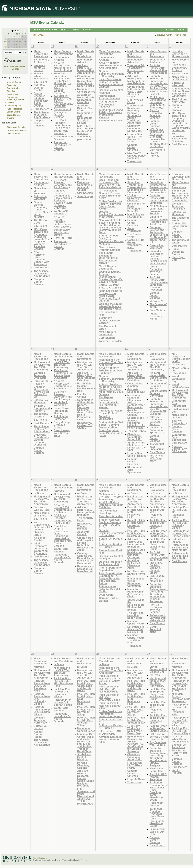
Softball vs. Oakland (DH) (111, 721)
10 (9, 42)
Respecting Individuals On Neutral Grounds (62, 146)
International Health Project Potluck (111, 412)
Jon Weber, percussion (84, 138)
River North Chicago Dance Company (137, 155)
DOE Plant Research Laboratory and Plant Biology (63, 124)
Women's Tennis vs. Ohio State (40, 375)
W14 (5, 39)
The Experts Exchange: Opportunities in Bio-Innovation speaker (109, 258)
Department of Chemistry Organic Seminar (62, 113)
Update (15, 69)
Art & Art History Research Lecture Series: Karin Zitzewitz (63, 222)
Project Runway (154, 154)
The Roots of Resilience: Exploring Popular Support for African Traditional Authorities (135, 114)
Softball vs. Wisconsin (179, 84)
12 (14, 42)
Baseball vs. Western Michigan (85, 526)
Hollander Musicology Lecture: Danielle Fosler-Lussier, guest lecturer (159, 257)
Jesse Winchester (134, 230)
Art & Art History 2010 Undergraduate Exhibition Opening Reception (159, 283)
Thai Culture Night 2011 (179, 101)
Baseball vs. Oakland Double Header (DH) (86, 387)
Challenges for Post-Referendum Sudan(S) (136, 207)
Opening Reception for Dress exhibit (111, 563)
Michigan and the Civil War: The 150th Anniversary (42, 366)
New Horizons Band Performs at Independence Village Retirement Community (136, 578)
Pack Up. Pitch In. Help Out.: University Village (136, 524)
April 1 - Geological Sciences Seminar (156, 114)
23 (25, 44)
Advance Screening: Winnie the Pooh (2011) (111, 739)
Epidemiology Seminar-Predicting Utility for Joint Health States (136, 423)
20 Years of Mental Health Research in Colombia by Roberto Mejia (86, 81)
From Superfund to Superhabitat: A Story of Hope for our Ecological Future (110, 578)
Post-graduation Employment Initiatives (109, 104)
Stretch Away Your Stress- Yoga (62, 433)
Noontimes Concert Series (86, 90)
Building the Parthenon (61, 418)
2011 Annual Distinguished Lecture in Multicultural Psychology (158, 102)
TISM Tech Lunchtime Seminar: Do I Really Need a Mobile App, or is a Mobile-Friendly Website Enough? (63, 83)
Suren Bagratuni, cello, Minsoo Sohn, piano (111, 433)
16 (25, 42)
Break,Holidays (14, 94)
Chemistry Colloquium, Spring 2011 (135, 128)
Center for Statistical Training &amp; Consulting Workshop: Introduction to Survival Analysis (159, 757)
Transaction (135, 161)
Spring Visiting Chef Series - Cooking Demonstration (111, 425)
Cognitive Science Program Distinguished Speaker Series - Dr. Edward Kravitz (111, 277)
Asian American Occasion (63, 138)
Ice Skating (178, 365)
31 (20, 36)
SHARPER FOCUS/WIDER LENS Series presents (86, 130)
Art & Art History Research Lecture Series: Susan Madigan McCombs (86, 778)
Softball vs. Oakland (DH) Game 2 (111, 727)
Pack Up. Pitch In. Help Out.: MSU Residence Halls (42, 686)
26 (14, 47)
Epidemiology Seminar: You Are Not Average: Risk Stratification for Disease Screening (136, 744)
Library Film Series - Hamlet (137, 455)
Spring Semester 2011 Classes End (158, 669)
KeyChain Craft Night (108, 313)
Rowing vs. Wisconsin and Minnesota (181, 177)
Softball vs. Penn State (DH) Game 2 (110, 286)
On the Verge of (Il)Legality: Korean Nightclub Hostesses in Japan (86, 544)
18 (12, 44)
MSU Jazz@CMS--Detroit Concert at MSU (181, 358)
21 (20, 44)
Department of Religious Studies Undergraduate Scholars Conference (159, 390)
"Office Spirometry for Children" (136, 198)
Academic (11, 85)
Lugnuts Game (136, 779)
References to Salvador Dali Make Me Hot (86, 569)
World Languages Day (178, 379)
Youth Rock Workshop (61, 132)
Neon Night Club (179, 259)
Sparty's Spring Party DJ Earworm (179, 449)
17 (9, 44)
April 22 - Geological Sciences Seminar (156, 608)
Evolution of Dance (110, 121)
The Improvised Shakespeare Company (180, 137)
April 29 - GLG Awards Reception (158, 777)
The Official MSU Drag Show (156, 458)
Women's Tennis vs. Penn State (178, 206)
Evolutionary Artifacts (41, 61)
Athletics (11, 91)
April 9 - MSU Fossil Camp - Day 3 (180, 226)
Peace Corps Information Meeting (61, 411)
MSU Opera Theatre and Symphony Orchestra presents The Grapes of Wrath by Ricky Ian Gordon (159, 138)
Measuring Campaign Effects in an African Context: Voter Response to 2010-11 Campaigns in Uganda (136, 405)
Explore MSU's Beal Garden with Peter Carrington (136, 553)
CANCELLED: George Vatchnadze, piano (136, 244)
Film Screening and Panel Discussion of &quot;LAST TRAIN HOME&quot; (86, 796)
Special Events (13, 112)
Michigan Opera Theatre (136, 622)
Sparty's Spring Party (179, 422)
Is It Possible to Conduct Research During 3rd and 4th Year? (110, 194)
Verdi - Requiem (177, 772)
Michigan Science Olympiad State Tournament (181, 698)
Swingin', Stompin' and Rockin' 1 (42, 408)
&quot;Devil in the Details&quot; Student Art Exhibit (136, 605)
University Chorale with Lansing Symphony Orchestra (41, 440)
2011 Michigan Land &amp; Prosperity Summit (158, 210)
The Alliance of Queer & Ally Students (42, 115)
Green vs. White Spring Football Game (181, 739)
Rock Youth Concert (156, 804)
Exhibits (10, 103)
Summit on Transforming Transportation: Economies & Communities (137, 187)
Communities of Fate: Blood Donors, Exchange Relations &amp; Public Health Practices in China (86, 410)
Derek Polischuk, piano (156, 629)
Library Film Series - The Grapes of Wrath (135, 138)
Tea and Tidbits (137, 431)
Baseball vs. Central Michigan (111, 91)
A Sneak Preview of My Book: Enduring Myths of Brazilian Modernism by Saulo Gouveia (111, 389)
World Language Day (180, 386)
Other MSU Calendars (17, 130)
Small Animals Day (180, 410)
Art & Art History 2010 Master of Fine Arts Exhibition (63, 67)
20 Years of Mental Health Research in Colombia (86, 99)
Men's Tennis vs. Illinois (42, 514)
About (35, 858)
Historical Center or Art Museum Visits (181, 54)
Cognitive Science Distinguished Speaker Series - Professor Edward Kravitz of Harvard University (64, 199)
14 (20, 42)
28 (12, 36)
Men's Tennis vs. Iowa (180, 416)
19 (14, 44)
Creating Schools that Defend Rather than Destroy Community (86, 558)
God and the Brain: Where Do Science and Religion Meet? (111, 306)
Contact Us (43, 858)
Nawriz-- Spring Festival (159, 93)
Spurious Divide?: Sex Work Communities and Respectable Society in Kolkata (85, 114)
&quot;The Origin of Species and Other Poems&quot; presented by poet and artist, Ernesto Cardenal (63, 536)
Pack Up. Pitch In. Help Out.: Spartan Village (136, 533)
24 (9, 47)
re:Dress (39, 493)
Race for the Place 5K (41, 382)
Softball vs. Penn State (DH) (109, 237)
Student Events (14, 115)
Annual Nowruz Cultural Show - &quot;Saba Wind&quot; (181, 92)
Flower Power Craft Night (110, 552)
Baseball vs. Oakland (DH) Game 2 (85, 425)
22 (23, 44)
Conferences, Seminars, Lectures (16, 98)
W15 (5, 42)
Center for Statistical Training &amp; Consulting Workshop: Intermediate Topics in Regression (159, 593)
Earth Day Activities (111, 516)
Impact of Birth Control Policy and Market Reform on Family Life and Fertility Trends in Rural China (86, 743)
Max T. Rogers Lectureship (107, 267)
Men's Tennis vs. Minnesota (180, 78)
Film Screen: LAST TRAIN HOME (110, 732)
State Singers (85, 196)
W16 (5, 44)
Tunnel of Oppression (106, 418)
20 (17, 44)
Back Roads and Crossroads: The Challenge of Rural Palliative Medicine (110, 184)
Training (10, 118)
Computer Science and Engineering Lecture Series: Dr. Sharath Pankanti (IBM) (159, 82)
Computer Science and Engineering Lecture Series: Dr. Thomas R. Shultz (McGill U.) (159, 235)
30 (17, 36)
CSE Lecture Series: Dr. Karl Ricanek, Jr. (159, 737)
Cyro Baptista (107, 338)
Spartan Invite (180, 73)
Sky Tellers (40, 82)
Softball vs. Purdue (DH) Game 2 (110, 546)
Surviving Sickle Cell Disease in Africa (134, 564)
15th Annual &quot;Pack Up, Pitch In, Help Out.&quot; (63, 374)
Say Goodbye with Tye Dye (158, 744)
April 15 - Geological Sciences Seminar (156, 421)
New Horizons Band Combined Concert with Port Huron (41, 258)
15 (23, 42)
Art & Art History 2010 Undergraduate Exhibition (159, 199)
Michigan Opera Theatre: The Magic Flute (136, 639)
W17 (5, 47)
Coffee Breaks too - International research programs (111, 714)
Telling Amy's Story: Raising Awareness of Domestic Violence (111, 114)
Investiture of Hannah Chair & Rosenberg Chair (136, 593)
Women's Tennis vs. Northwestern (42, 720)
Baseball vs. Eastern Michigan (111, 243)
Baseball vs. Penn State (157, 770)
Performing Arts (14, 106)
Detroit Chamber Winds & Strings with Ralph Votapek (41, 100)
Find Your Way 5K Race (42, 508)
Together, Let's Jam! (111, 341)
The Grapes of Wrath (107, 327)
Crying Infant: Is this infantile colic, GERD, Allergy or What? (136, 92)
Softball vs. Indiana (179, 540)
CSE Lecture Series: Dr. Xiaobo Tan (157, 578)
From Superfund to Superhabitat (110, 569)
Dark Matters (41, 109)
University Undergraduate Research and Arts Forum (159, 220)
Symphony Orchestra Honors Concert (110, 320)
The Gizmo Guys (40, 221)
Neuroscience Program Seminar (110, 97)
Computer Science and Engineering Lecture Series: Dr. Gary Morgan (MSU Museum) (159, 406)
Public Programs (14, 109)
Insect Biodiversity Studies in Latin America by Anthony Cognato (111, 83)
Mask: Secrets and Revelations (41, 54)
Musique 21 (156, 301)
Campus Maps (13, 133)
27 (9, 36)
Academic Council (83, 533)
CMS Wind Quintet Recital (40, 88)
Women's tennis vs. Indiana (40, 68)
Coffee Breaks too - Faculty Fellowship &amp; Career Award (111, 205)
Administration (13, 88)
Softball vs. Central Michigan (84, 757)
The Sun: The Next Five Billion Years (135, 615)
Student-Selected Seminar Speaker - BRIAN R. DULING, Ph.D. (110, 523)
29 (14, 36)
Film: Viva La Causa (135, 101)
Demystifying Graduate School (62, 425)
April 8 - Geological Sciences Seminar (156, 270)
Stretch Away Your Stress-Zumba (62, 232)
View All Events (14, 82)
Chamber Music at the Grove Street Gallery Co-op (41, 392)
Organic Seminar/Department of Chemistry (111, 74)
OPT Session (85, 193)
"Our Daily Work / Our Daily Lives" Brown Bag (135, 730)
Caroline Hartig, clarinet (108, 599)
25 (12, 47)
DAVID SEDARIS (64, 238)
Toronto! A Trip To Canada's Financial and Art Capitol (136, 69)
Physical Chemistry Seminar (83, 765)
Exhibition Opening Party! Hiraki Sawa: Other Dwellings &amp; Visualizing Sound (159, 791)
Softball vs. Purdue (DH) (110, 540)
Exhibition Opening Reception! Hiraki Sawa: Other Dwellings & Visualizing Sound (157, 817)
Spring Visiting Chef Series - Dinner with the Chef (137, 446)
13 (17, 42)
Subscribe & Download (15, 67)
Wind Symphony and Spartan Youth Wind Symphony (41, 548)
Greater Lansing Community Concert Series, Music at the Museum (42, 210)
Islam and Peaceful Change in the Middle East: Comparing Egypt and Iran (110, 296)
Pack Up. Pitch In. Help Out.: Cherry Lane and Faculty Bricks (86, 686)
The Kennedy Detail (85, 519)
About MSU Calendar (16, 127)
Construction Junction (135, 385)
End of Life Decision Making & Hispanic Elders (156, 568)
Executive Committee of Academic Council (85, 186)
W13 (5, 36)
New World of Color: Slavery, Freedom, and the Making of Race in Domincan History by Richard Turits (111, 226)
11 (12, 42)
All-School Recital (40, 539)
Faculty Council (82, 395)
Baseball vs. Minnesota (157, 247)
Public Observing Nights (156, 316)
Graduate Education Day (136, 391)
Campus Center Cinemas (39, 123)
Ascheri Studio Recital (38, 734)
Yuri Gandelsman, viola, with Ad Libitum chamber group (42, 528)
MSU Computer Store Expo (108, 512)
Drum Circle (106, 595)
